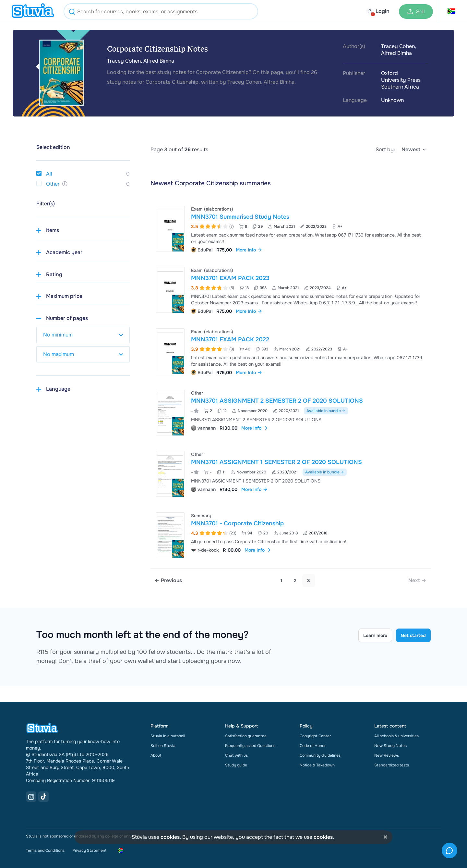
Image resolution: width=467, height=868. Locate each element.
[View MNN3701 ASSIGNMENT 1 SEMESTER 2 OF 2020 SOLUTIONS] (291, 474)
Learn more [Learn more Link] (375, 635)
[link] (417, 581)
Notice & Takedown (317, 765)
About (156, 755)
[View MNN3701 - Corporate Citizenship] (291, 535)
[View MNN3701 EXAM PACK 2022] (291, 351)
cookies (170, 837)
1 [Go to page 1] (281, 581)
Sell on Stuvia (163, 746)
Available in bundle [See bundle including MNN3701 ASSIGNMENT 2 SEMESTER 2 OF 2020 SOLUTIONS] (326, 411)
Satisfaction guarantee (246, 736)
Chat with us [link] (236, 755)
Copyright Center (315, 736)
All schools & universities (396, 736)
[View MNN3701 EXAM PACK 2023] (291, 290)
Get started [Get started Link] (413, 635)
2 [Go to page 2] (295, 581)
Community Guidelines (320, 755)
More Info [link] (249, 250)
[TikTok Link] (43, 797)
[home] (33, 11)
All (49, 174)
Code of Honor (313, 746)
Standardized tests (392, 765)
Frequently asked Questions (250, 746)
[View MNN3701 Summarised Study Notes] (291, 229)
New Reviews (387, 755)
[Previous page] (168, 581)
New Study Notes (390, 746)
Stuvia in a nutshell (168, 736)
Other (53, 184)
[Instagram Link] (31, 797)
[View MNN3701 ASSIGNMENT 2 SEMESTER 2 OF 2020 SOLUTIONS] (291, 413)
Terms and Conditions (45, 850)
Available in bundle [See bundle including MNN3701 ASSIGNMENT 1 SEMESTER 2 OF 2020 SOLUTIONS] (325, 472)
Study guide (236, 765)
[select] (414, 150)
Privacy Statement (89, 850)
